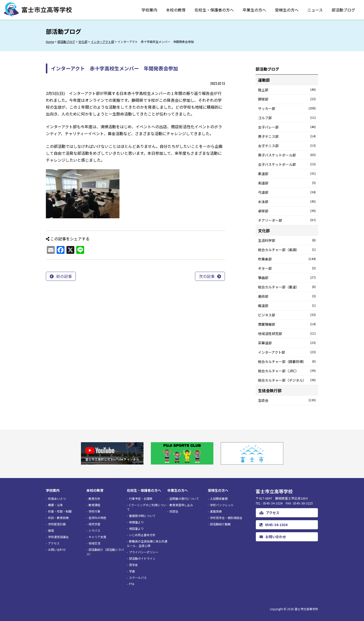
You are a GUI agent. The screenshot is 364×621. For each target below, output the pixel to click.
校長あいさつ (57, 498)
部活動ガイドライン (142, 558)
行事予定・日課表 (141, 498)
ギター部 (287, 268)
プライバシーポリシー (144, 552)
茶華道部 (287, 343)
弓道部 (287, 192)
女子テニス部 (287, 146)
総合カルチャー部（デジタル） (287, 380)
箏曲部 (287, 278)
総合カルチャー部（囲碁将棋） (287, 362)
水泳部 (287, 202)
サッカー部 (287, 108)
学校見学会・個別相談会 (226, 518)
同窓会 (174, 511)
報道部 (287, 306)
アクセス (54, 543)
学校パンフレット (222, 505)
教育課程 (94, 505)
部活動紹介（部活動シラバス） (105, 552)
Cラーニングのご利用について (147, 507)
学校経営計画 (57, 524)
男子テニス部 (287, 136)
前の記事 (64, 276)
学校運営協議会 (58, 537)
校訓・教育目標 (58, 518)
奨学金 (133, 565)
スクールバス (138, 577)
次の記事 (207, 276)
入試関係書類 (219, 498)
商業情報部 (287, 324)
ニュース (315, 10)
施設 (51, 530)
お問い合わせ (57, 550)
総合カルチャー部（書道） (287, 287)
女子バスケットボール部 (287, 164)
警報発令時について (142, 516)
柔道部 (287, 174)
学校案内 (149, 10)
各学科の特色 (97, 518)
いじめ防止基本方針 (142, 535)
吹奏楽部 (287, 259)
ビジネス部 (287, 315)
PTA (132, 584)
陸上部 (287, 90)
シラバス (94, 530)
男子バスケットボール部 (287, 155)
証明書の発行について (184, 498)
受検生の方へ (287, 10)
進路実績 (216, 511)
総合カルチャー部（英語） (287, 250)
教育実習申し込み (181, 505)
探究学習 (94, 524)
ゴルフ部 (287, 118)
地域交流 (94, 543)
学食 (132, 571)
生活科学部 (287, 240)
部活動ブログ (343, 10)
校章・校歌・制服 (60, 511)
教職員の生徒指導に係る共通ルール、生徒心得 (147, 543)
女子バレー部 (287, 127)
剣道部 (287, 183)
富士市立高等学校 (306, 609)
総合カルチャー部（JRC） (287, 371)
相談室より (136, 528)
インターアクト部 (287, 352)
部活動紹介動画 (220, 524)
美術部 (287, 296)
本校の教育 (176, 10)
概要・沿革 (55, 505)
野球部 (287, 99)
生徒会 (287, 400)
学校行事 (94, 511)
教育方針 (94, 498)
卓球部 (287, 211)
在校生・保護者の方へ (214, 10)
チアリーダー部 (287, 220)
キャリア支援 (97, 537)
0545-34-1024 (273, 525)
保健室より (136, 522)
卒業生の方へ (254, 10)
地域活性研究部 (287, 334)
